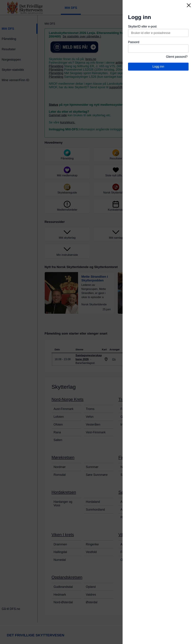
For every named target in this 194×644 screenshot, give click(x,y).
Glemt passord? (177, 57)
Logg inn (158, 67)
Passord (134, 42)
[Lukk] (189, 5)
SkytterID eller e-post (142, 26)
